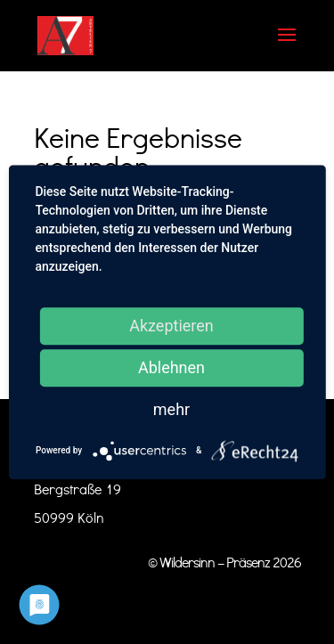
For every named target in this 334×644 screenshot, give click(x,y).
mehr (171, 409)
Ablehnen (171, 367)
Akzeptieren (171, 326)
